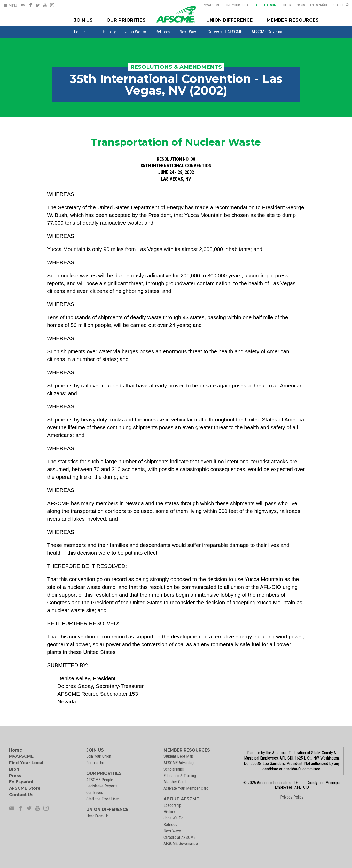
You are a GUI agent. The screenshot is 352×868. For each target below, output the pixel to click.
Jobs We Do (136, 32)
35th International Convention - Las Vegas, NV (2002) (176, 85)
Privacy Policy (292, 797)
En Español (316, 5)
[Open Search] (341, 5)
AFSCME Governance (270, 32)
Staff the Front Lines (103, 799)
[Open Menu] (10, 6)
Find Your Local (234, 5)
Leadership (84, 32)
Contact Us (21, 795)
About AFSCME (263, 5)
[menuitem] (84, 32)
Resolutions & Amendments (176, 67)
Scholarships (174, 769)
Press (297, 5)
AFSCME (208, 5)
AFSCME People (100, 780)
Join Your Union (99, 756)
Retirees (163, 32)
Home (16, 750)
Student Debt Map (178, 756)
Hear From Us (97, 816)
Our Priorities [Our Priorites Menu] (126, 20)
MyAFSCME (21, 756)
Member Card (175, 782)
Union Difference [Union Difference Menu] (230, 20)
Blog (284, 5)
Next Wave (189, 32)
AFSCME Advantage (180, 763)
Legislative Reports (102, 786)
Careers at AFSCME (225, 32)
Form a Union (97, 763)
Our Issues (95, 792)
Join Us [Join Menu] (83, 20)
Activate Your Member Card (186, 788)
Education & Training (180, 776)
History (109, 32)
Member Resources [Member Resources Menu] (293, 20)
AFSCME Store (25, 788)
